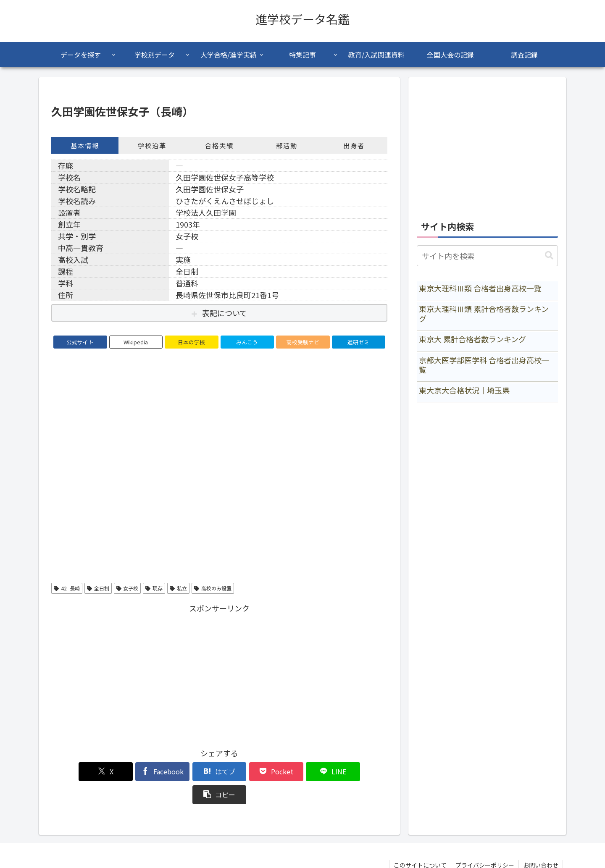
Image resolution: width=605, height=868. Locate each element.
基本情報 (85, 145)
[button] (360, 772)
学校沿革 (152, 145)
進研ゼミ (358, 342)
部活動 (287, 145)
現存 (154, 588)
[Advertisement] (219, 674)
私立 (178, 588)
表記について (225, 313)
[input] (487, 256)
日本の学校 (191, 342)
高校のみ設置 (213, 588)
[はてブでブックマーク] (191, 772)
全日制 (98, 588)
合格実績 (219, 145)
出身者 (354, 145)
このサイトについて (420, 842)
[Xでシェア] (78, 772)
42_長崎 (67, 588)
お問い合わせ (541, 842)
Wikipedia (136, 342)
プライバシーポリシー (485, 842)
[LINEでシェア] (304, 772)
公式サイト (80, 342)
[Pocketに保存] (247, 772)
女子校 (128, 588)
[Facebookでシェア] (134, 772)
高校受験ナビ (303, 342)
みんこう (247, 342)
